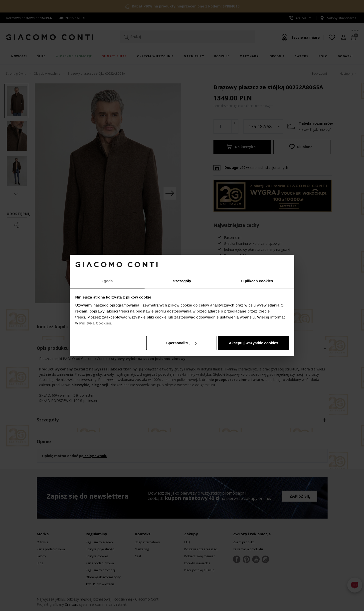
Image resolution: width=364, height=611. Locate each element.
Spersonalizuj (182, 343)
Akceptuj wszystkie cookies (254, 343)
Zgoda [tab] (107, 281)
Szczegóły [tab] (182, 281)
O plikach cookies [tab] (257, 281)
